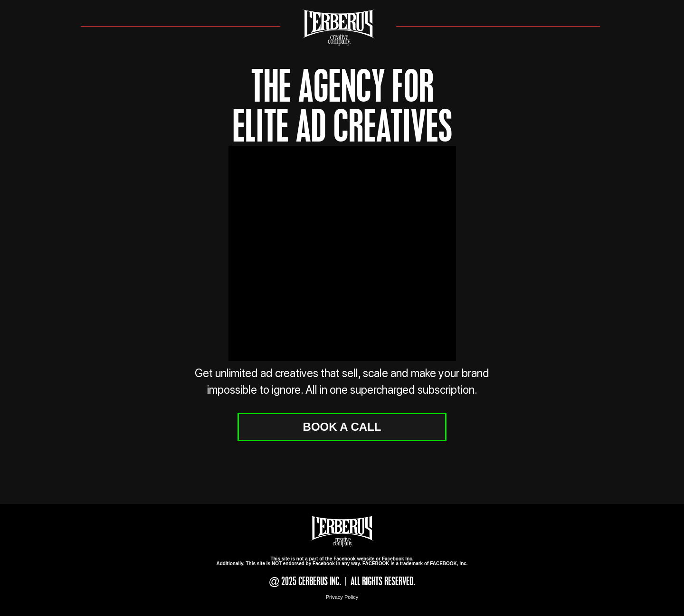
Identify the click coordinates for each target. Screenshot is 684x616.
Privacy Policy (342, 597)
